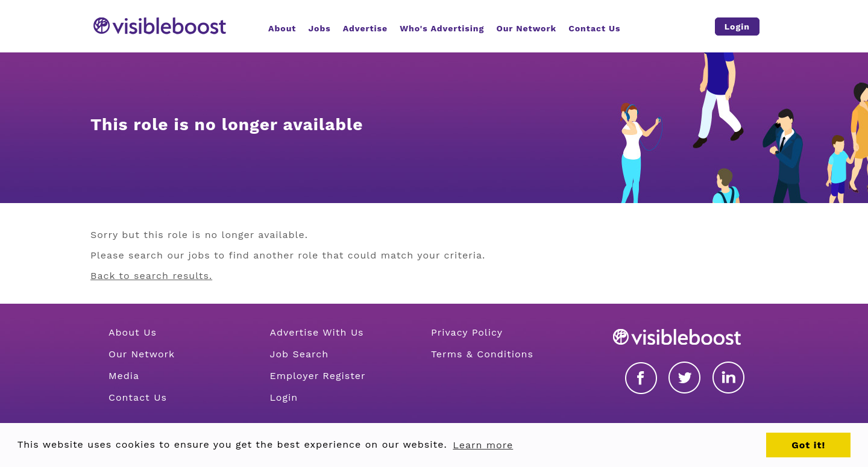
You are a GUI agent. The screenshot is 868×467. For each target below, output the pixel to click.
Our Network (142, 354)
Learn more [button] (483, 445)
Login (284, 397)
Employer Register (317, 376)
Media (124, 376)
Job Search (299, 354)
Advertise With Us (316, 332)
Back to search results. (151, 276)
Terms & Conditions (482, 354)
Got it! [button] (808, 445)
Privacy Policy (467, 332)
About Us (133, 332)
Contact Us (138, 397)
